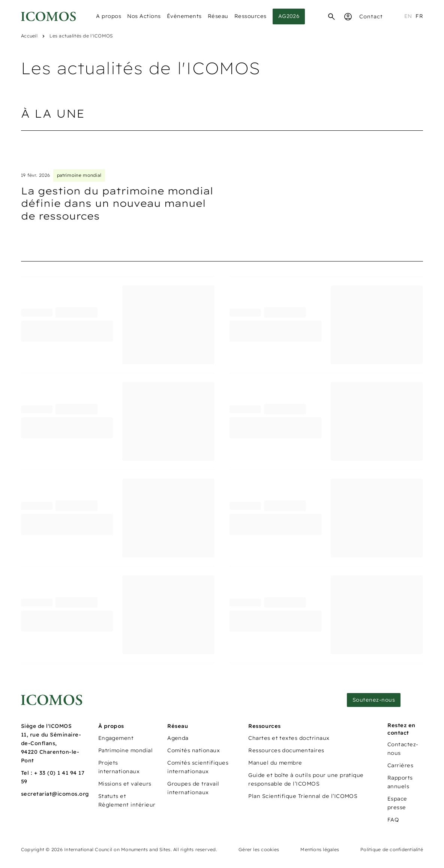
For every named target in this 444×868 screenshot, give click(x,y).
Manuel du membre (275, 763)
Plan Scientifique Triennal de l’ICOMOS (303, 796)
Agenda (178, 738)
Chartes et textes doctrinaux (289, 738)
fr (419, 16)
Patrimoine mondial (126, 750)
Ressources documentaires (286, 750)
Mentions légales (320, 849)
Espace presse (397, 803)
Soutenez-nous (374, 700)
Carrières (400, 765)
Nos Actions (144, 16)
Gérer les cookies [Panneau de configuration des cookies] (259, 849)
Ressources (250, 16)
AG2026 (289, 16)
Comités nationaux (193, 750)
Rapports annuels (400, 782)
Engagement (116, 738)
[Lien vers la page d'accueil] (52, 700)
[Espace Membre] (348, 16)
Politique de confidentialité (392, 849)
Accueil (29, 36)
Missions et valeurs (125, 784)
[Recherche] (331, 16)
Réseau (218, 16)
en (408, 16)
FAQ (393, 820)
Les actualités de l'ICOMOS (81, 36)
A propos (109, 16)
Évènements (184, 16)
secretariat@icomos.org (55, 794)
